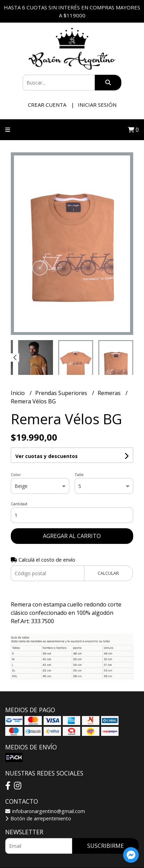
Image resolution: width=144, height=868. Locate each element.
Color (16, 475)
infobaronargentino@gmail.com (45, 811)
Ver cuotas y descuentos (47, 456)
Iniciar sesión (97, 105)
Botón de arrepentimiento (38, 818)
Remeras (110, 393)
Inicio (18, 393)
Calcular (108, 573)
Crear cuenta (47, 105)
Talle (79, 475)
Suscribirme (105, 846)
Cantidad (19, 504)
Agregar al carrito (72, 536)
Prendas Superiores (62, 393)
